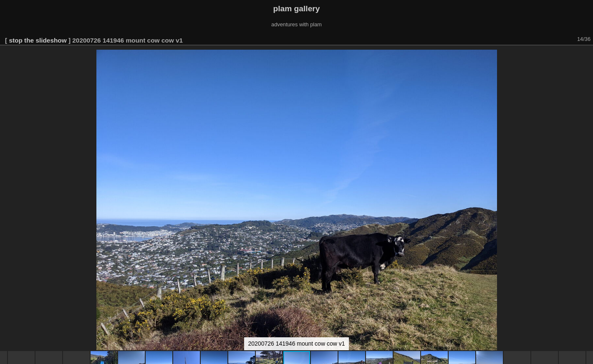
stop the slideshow (38, 40)
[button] (585, 57)
